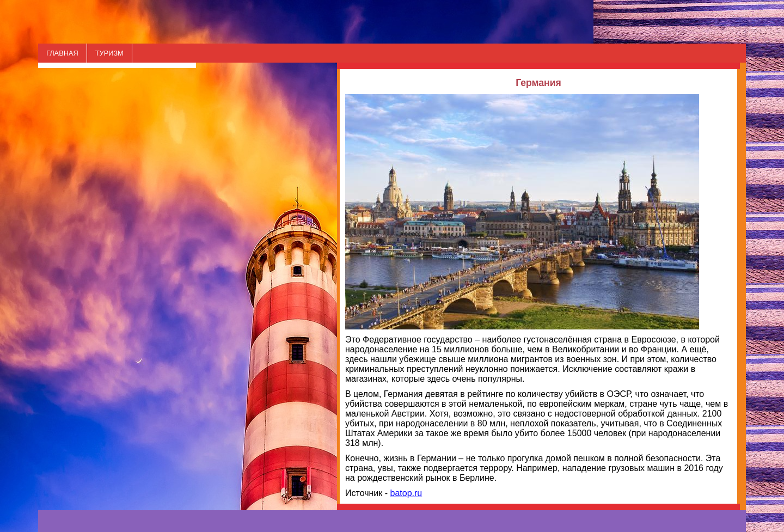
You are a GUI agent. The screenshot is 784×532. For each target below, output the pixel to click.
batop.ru (406, 493)
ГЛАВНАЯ (62, 53)
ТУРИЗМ (109, 53)
